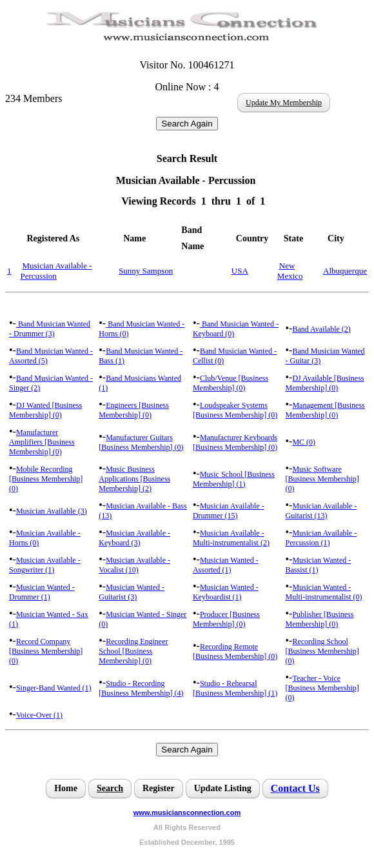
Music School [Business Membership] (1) (234, 479)
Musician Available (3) (52, 511)
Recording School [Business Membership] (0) (322, 651)
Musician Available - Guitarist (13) (321, 511)
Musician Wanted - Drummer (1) (42, 592)
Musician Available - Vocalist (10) (134, 565)
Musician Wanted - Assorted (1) (226, 565)
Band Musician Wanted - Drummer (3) (50, 329)
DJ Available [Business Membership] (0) (324, 383)
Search (110, 788)
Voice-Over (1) (39, 715)
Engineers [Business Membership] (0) (134, 410)
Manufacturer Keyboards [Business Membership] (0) (235, 442)
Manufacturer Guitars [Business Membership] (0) (141, 442)
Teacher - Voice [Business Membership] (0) (322, 688)
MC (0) (304, 442)
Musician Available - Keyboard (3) (134, 538)
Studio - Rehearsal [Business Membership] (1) (235, 688)
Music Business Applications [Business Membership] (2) (134, 479)
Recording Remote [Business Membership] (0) (235, 651)
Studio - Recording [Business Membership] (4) (141, 688)
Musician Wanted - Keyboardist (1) (226, 592)
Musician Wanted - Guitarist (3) (132, 592)
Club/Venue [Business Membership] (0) (231, 383)
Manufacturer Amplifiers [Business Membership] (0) (42, 442)
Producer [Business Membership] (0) (226, 619)
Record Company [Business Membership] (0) (46, 651)
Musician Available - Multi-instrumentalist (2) (231, 538)
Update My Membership (284, 103)
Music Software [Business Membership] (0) (322, 479)
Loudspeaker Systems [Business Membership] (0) (235, 410)
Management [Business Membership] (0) (325, 410)
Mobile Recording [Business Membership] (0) (46, 479)
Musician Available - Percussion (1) (321, 538)
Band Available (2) (321, 329)
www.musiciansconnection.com (187, 812)
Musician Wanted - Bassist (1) (318, 565)
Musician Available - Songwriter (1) (45, 565)
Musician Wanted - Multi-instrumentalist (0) (323, 592)
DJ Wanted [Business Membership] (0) (45, 410)
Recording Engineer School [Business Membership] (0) (133, 651)
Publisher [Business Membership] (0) (319, 619)
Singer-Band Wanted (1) (54, 688)
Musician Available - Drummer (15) (229, 511)
